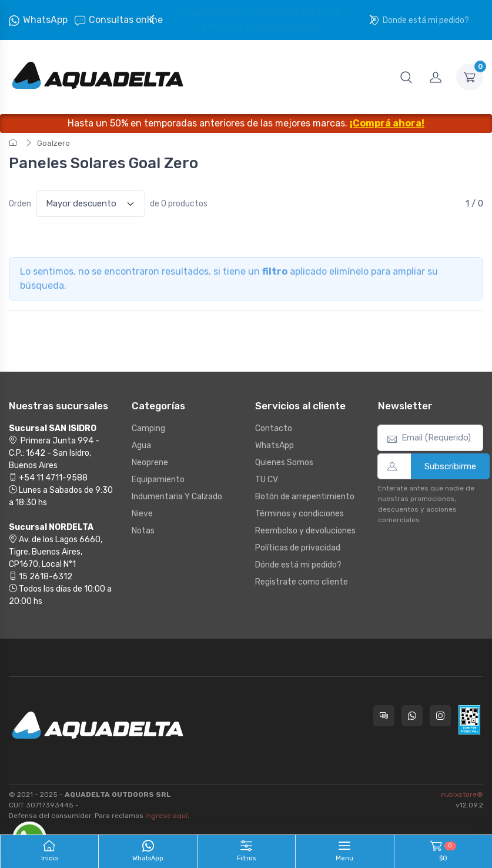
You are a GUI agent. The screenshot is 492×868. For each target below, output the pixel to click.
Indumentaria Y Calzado (177, 497)
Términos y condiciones (299, 514)
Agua (141, 445)
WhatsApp (45, 20)
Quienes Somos (284, 463)
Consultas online (119, 20)
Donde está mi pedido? (419, 20)
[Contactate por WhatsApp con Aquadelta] (412, 716)
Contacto (274, 428)
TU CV (267, 480)
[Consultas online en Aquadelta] (384, 716)
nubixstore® (462, 794)
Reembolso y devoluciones (305, 531)
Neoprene (150, 463)
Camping (148, 428)
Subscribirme (450, 466)
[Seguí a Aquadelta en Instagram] (440, 716)
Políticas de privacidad (298, 548)
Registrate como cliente (302, 582)
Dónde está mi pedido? (298, 565)
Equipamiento (158, 480)
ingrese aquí (166, 816)
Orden (20, 204)
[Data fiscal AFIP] (469, 720)
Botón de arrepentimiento (305, 497)
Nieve (142, 514)
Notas (143, 531)
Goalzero (53, 143)
